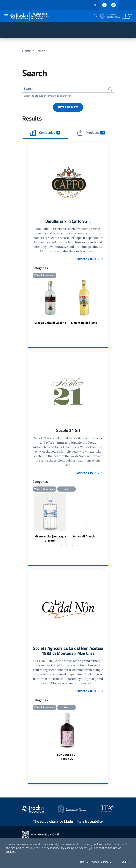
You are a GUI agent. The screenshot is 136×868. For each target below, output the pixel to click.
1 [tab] (61, 547)
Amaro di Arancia (84, 537)
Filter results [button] (68, 108)
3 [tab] (72, 547)
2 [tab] (67, 547)
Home (26, 51)
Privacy (84, 862)
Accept (125, 862)
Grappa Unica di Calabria (50, 323)
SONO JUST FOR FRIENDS (67, 758)
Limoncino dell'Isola (84, 323)
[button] (96, 16)
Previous (30, 519)
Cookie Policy (103, 862)
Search (29, 89)
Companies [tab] (45, 133)
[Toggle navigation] (6, 16)
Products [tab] (91, 133)
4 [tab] (78, 547)
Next (106, 519)
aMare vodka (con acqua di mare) (50, 539)
